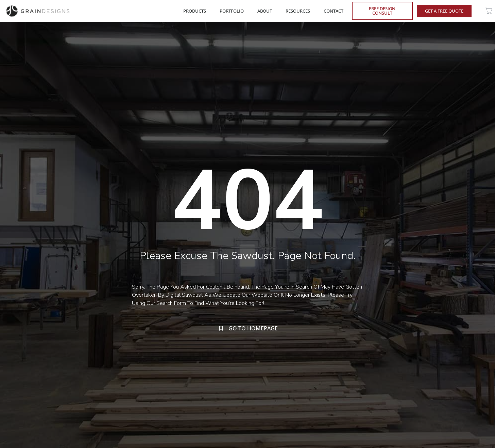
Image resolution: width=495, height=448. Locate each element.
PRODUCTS (196, 11)
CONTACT (334, 11)
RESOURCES (300, 11)
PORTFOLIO (233, 11)
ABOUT (266, 11)
